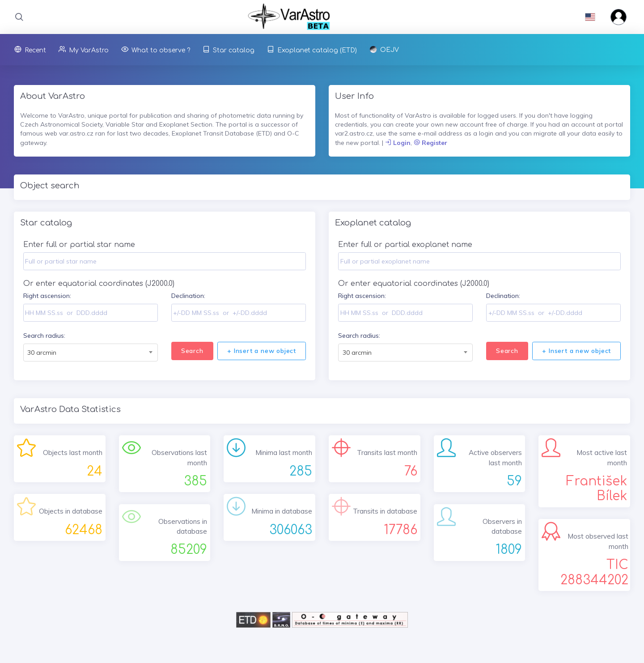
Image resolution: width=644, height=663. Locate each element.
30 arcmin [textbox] (42, 353)
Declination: (188, 296)
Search (192, 351)
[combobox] (91, 353)
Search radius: (44, 336)
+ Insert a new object (262, 351)
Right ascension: (47, 296)
